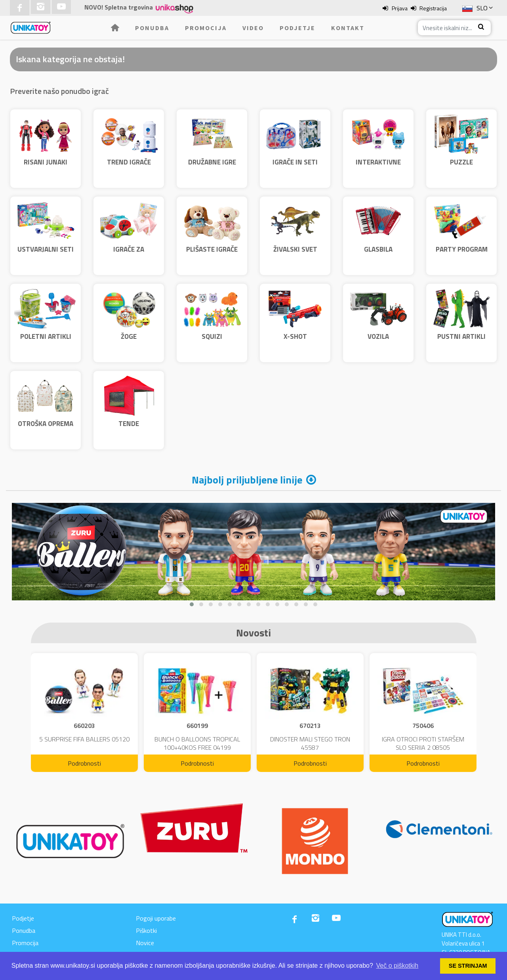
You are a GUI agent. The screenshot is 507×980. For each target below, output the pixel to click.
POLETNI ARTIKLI (46, 336)
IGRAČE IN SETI (295, 162)
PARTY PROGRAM (462, 249)
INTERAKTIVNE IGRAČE (378, 167)
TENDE (129, 424)
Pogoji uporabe (156, 918)
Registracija (433, 8)
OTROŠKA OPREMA (46, 424)
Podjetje (297, 28)
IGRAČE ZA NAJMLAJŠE (129, 254)
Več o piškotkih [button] (397, 966)
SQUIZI (212, 336)
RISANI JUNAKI (46, 162)
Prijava (400, 8)
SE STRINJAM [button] (468, 966)
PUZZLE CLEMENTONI (462, 167)
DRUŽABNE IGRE (212, 162)
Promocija (206, 28)
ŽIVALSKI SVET (295, 249)
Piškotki (146, 930)
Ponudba (152, 28)
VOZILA (378, 336)
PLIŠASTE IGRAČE (212, 249)
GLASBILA (378, 249)
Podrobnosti (84, 763)
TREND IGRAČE (129, 162)
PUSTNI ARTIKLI (461, 336)
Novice (145, 943)
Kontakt (348, 28)
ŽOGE (129, 336)
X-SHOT (295, 336)
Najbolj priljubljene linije (247, 480)
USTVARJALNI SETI (46, 249)
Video (253, 28)
